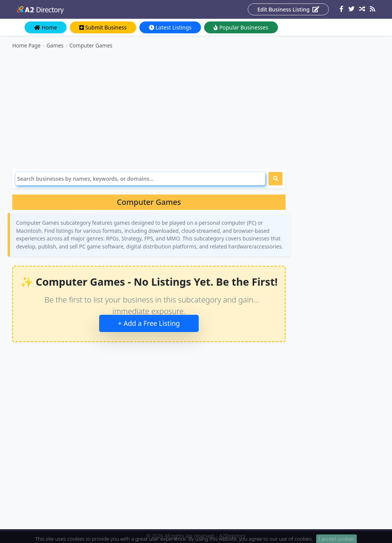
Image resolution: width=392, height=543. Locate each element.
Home (45, 27)
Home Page (26, 45)
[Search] (140, 179)
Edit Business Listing (288, 9)
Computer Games (91, 45)
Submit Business (103, 27)
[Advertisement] (149, 109)
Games (55, 45)
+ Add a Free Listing (149, 323)
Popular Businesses (241, 27)
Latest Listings (170, 27)
